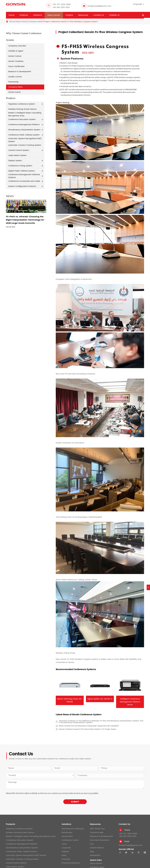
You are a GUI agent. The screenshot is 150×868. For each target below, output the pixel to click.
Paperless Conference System (22, 104)
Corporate (66, 848)
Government (67, 836)
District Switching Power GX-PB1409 (70, 700)
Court (64, 844)
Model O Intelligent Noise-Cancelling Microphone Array (25, 114)
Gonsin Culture (15, 56)
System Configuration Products (22, 186)
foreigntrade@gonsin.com (99, 6)
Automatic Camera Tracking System (25, 145)
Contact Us (99, 15)
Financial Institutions (71, 863)
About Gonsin (54, 15)
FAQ (92, 844)
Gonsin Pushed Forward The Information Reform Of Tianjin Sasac (88, 729)
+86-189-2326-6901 (61, 7)
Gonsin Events (14, 92)
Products (24, 15)
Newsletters (95, 855)
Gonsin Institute (97, 848)
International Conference (73, 829)
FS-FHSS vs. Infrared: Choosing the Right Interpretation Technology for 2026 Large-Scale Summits (25, 220)
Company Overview (17, 46)
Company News (36, 22)
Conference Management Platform (24, 125)
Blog (92, 852)
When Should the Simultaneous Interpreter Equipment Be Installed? (89, 726)
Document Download (99, 840)
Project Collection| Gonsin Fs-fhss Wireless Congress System (71, 22)
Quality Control (15, 77)
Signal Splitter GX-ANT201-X (100, 699)
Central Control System (19, 150)
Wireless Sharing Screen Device (22, 109)
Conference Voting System (20, 166)
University (66, 859)
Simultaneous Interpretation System (24, 130)
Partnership (13, 82)
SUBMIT (75, 802)
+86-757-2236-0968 (61, 4)
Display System (15, 161)
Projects (69, 15)
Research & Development (20, 72)
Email (127, 841)
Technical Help (97, 833)
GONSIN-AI (114, 15)
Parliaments (67, 833)
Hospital (65, 852)
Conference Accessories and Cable (24, 181)
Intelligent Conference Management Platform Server (130, 702)
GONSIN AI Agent (16, 51)
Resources (83, 15)
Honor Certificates (16, 66)
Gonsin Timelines (16, 61)
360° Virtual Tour (97, 829)
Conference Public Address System (24, 135)
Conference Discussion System (22, 119)
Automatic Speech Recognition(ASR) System (25, 140)
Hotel (64, 855)
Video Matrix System (17, 155)
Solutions (38, 15)
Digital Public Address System (22, 171)
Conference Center (70, 840)
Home (11, 15)
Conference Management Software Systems (24, 176)
